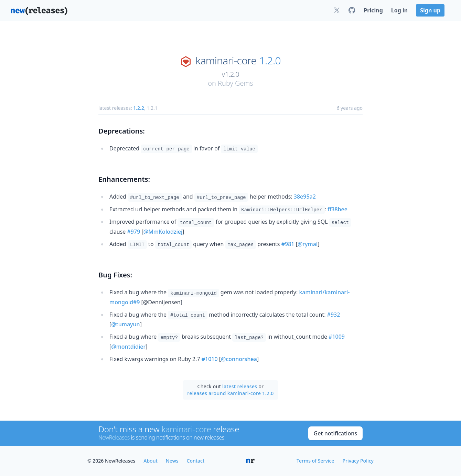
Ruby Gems (235, 83)
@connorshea (239, 359)
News (172, 461)
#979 (134, 232)
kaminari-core (226, 61)
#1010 (210, 359)
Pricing (373, 10)
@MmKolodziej (163, 232)
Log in (399, 10)
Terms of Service (315, 461)
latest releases (240, 386)
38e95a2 (305, 197)
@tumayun (125, 324)
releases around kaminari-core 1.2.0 (230, 393)
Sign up (430, 10)
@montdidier (128, 347)
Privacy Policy (358, 461)
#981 (288, 244)
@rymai (308, 244)
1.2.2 (139, 108)
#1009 (337, 337)
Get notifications (335, 433)
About (151, 461)
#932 (334, 315)
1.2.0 (270, 61)
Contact (196, 461)
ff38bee (337, 209)
